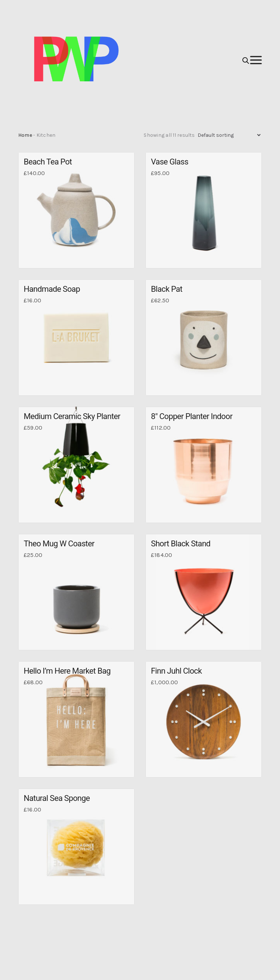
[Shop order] (229, 135)
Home (25, 135)
